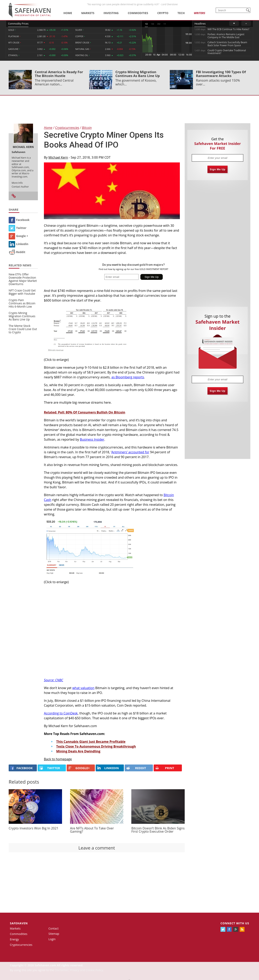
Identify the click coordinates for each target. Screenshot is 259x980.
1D (146, 24)
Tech (181, 13)
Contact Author (20, 187)
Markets (88, 13)
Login (52, 939)
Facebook (19, 220)
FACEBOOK (21, 768)
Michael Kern (58, 157)
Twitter (18, 228)
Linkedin (19, 244)
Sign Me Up (218, 169)
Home (68, 13)
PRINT (165, 768)
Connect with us (235, 923)
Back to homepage (58, 759)
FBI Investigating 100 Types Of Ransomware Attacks (221, 74)
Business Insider (92, 439)
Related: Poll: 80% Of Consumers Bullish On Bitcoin (85, 412)
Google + (18, 236)
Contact (54, 928)
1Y (165, 24)
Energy (14, 939)
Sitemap (54, 934)
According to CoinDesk (61, 713)
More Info (17, 183)
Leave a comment (97, 848)
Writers (199, 13)
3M (159, 24)
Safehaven (19, 923)
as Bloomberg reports (128, 377)
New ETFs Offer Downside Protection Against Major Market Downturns (23, 279)
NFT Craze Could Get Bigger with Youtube (22, 292)
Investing (111, 13)
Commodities (138, 13)
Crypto (163, 13)
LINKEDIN (108, 768)
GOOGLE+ (79, 768)
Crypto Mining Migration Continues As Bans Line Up (138, 74)
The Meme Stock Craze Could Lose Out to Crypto (23, 329)
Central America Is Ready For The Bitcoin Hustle (59, 74)
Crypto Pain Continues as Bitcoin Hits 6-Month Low (22, 303)
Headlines (200, 24)
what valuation (83, 688)
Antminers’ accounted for (130, 452)
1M (152, 24)
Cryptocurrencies (21, 945)
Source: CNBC (54, 680)
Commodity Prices (18, 24)
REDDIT (136, 768)
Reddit (17, 252)
